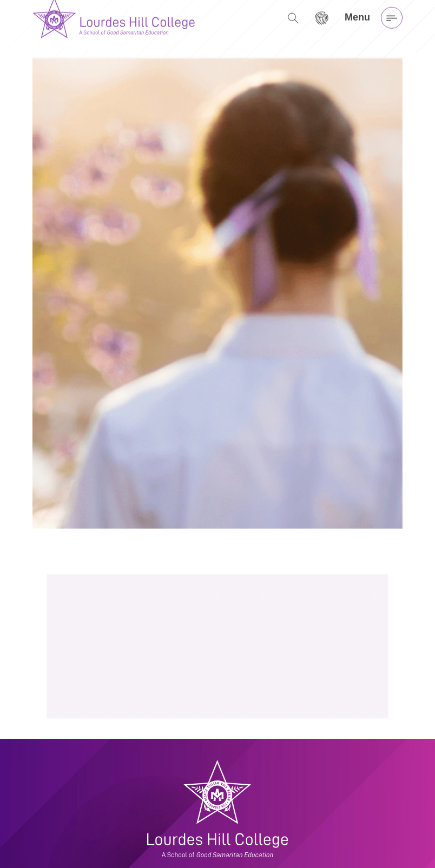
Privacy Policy (246, 850)
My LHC (236, 837)
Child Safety (243, 863)
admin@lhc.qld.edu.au (75, 850)
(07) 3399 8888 (62, 837)
